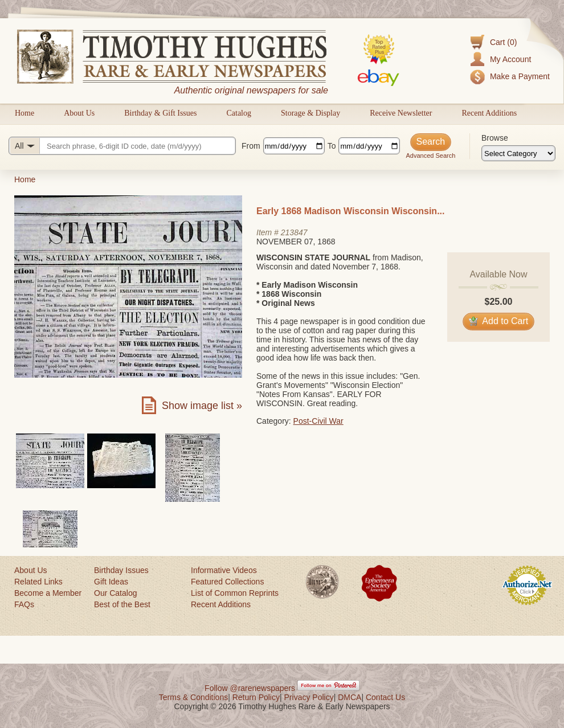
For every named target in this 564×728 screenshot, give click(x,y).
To (332, 146)
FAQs (24, 604)
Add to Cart (499, 321)
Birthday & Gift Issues (160, 113)
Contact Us (385, 697)
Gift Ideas (111, 582)
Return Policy (256, 697)
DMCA (350, 697)
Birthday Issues (121, 570)
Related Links (38, 582)
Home (24, 113)
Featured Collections (227, 582)
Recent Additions (489, 113)
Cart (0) (503, 42)
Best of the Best (122, 604)
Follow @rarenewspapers (250, 688)
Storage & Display (310, 113)
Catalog (239, 113)
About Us (79, 113)
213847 (294, 232)
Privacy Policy (309, 697)
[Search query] (122, 146)
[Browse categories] (518, 153)
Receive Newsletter (401, 113)
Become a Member (48, 593)
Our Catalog (115, 593)
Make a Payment (520, 76)
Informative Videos (224, 570)
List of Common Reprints (235, 593)
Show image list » (202, 406)
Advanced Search (430, 156)
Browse (495, 138)
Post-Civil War (318, 421)
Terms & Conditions (193, 697)
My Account (510, 59)
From (251, 146)
